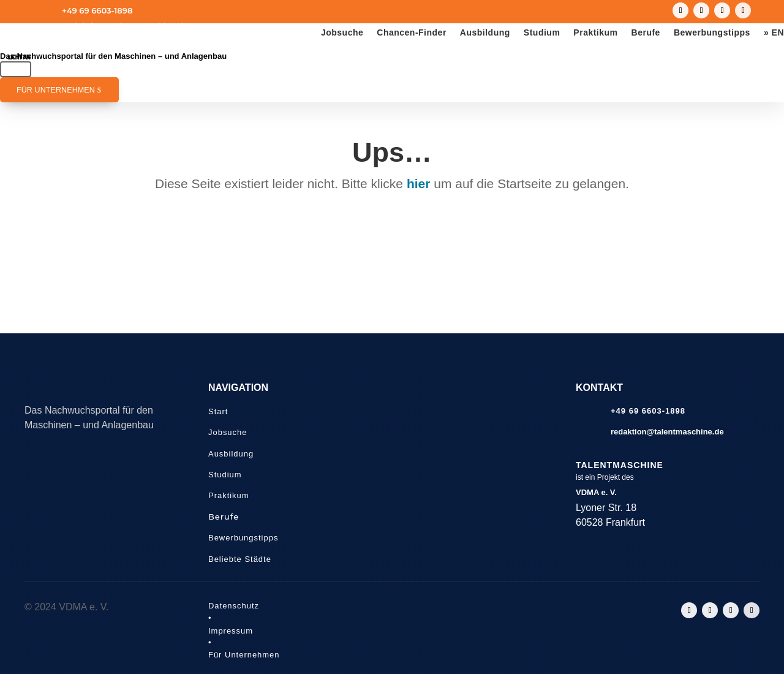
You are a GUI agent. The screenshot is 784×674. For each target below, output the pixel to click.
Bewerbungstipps (712, 33)
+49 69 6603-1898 (97, 10)
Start (218, 411)
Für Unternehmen (56, 90)
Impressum (231, 631)
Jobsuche (342, 33)
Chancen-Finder (412, 33)
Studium (542, 33)
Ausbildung (485, 33)
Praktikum (595, 33)
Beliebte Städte (240, 559)
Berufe (646, 33)
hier (419, 184)
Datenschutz (234, 606)
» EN (774, 33)
